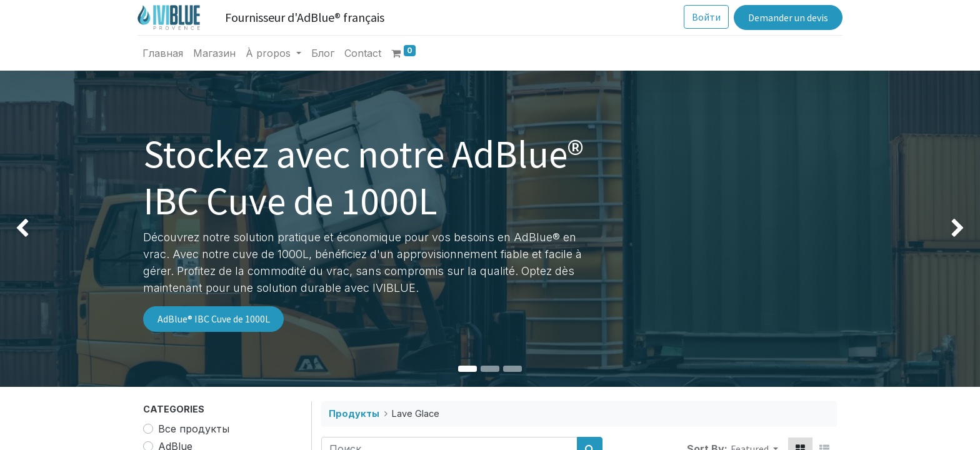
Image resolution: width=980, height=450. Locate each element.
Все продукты (194, 429)
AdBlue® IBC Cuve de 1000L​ (214, 319)
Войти (701, 17)
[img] (39, 228)
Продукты (354, 413)
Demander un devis (782, 17)
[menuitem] (168, 53)
